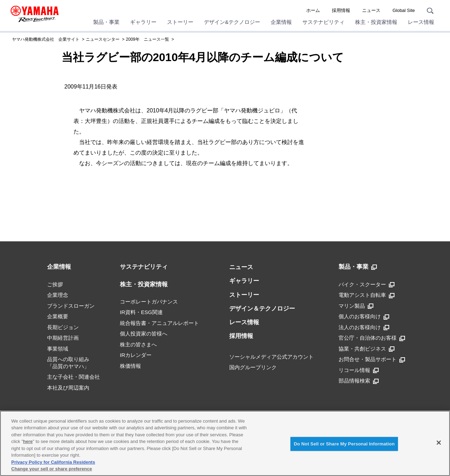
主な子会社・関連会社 (73, 377)
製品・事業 (106, 22)
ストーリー (180, 22)
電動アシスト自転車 (367, 295)
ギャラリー (143, 22)
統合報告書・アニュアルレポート (159, 323)
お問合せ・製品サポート (372, 359)
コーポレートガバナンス (149, 302)
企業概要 (58, 316)
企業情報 (281, 22)
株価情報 (130, 366)
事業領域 (58, 349)
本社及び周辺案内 (68, 388)
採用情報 (341, 10)
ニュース (371, 10)
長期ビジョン (63, 327)
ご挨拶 (55, 284)
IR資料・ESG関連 (141, 312)
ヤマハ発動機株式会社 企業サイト (46, 39)
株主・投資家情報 (376, 22)
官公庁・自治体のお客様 (372, 338)
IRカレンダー (136, 355)
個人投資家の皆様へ (144, 334)
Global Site (404, 10)
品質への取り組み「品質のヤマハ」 (68, 363)
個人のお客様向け (364, 317)
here (28, 441)
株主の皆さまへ (138, 344)
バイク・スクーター (367, 285)
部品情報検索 (359, 381)
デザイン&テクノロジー (232, 22)
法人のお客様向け (364, 327)
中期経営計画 (63, 338)
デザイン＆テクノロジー (262, 309)
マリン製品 (356, 306)
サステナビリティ (323, 22)
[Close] (439, 443)
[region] (225, 443)
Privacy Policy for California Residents (53, 462)
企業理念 (58, 295)
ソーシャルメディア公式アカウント (271, 357)
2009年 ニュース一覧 (147, 39)
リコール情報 (359, 370)
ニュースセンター (103, 39)
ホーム (313, 10)
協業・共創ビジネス (367, 349)
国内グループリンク (253, 367)
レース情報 (421, 22)
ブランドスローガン (71, 306)
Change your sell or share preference (52, 469)
